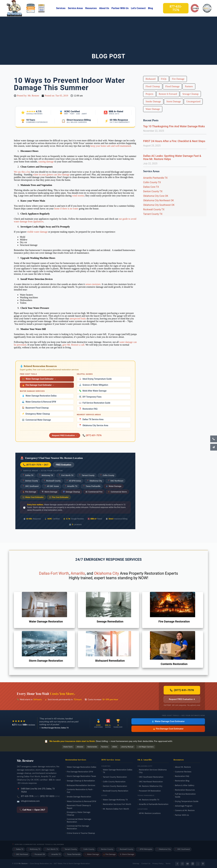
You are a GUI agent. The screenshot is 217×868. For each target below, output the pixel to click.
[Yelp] (198, 864)
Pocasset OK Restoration (150, 791)
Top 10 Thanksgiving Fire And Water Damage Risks (174, 126)
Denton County (30, 481)
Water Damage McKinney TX (115, 800)
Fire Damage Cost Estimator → (38, 385)
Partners (189, 86)
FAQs (164, 79)
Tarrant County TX (153, 214)
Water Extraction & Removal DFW (39, 402)
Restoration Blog (182, 781)
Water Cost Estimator (33, 497)
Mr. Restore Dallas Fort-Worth (116, 809)
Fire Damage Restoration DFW (80, 772)
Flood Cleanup (153, 86)
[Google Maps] (203, 864)
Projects (149, 94)
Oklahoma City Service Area (94, 425)
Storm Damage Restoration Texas (81, 776)
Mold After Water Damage (93, 391)
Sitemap (136, 864)
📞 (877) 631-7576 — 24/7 (36, 465)
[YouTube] (187, 864)
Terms (168, 864)
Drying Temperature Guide (187, 801)
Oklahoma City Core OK (156, 196)
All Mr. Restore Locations (150, 813)
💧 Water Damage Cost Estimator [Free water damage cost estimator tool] (168, 721)
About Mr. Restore (183, 767)
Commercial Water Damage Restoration (79, 821)
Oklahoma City (94, 481)
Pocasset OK (39, 854)
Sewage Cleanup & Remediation (81, 781)
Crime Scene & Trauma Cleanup (81, 833)
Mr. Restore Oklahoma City (151, 786)
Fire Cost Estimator (59, 497)
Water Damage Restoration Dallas (39, 396)
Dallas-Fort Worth (54, 573)
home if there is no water (66, 209)
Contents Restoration (174, 664)
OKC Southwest (31, 486)
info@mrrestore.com (30, 801)
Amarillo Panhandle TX (155, 178)
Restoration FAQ (88, 409)
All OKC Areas (52, 486)
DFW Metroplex (145, 849)
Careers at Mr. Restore (185, 810)
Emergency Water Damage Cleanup (79, 814)
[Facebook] (177, 864)
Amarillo (78, 573)
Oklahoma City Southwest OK (159, 205)
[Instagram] (182, 864)
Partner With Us (120, 8)
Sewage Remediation (110, 622)
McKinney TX (46, 475)
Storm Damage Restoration (46, 661)
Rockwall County (52, 481)
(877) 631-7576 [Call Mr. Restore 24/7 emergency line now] (182, 690)
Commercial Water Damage (36, 420)
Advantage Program (184, 806)
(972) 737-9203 (47, 796)
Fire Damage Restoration (174, 622)
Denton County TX (153, 191)
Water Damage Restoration (46, 622)
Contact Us (146, 864)
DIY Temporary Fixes (90, 397)
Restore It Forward (168, 94)
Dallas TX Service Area (91, 419)
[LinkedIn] (193, 864)
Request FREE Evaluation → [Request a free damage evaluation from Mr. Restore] (182, 699)
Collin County (107, 475)
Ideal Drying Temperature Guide (95, 379)
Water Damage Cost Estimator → (39, 379)
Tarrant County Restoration (115, 777)
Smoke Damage (153, 101)
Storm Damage (49, 492)
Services (61, 8)
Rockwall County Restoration (115, 791)
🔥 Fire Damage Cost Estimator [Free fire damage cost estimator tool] (168, 729)
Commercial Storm (117, 492)
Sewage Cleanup (71, 492)
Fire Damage (29, 492)
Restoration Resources (185, 790)
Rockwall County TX (154, 209)
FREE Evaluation (64, 465)
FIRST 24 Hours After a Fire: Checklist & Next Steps (174, 141)
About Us (104, 8)
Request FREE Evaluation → (65, 435)
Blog (150, 8)
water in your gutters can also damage (51, 175)
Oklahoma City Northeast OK (159, 200)
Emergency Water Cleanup (36, 414)
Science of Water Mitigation (93, 385)
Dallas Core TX (151, 187)
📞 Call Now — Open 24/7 (32, 810)
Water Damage (114, 486)
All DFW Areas (74, 481)
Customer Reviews (183, 772)
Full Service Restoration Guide (95, 403)
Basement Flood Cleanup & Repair (79, 807)
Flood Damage (172, 86)
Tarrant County (87, 475)
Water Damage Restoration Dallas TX (118, 771)
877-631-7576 (27, 796)
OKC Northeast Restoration (151, 782)
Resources (91, 8)
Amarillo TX (71, 486)
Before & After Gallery (185, 785)
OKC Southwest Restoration (151, 777)
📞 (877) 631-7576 (92, 435)
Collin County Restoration (114, 782)
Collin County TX (152, 182)
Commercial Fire (94, 492)
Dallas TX (28, 475)
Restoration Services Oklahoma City (153, 771)
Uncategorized (193, 101)
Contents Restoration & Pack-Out (80, 791)
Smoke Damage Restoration (79, 797)
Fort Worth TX (66, 475)
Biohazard (151, 79)
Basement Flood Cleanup (35, 408)
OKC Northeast (115, 481)
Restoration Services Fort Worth (117, 804)
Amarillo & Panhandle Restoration (154, 804)
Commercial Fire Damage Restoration (78, 827)
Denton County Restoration (115, 786)
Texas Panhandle (92, 486)
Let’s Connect (138, 8)
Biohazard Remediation (110, 661)
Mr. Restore (23, 864)
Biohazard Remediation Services (81, 785)
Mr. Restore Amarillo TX (149, 800)
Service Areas (75, 8)
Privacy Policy (158, 864)
